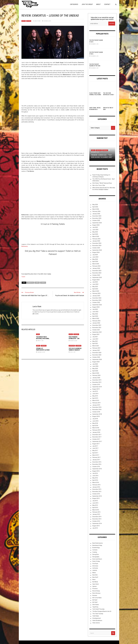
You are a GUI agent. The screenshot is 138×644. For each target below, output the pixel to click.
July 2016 (95, 473)
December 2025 (97, 216)
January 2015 (96, 514)
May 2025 (95, 232)
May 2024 (95, 259)
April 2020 (95, 371)
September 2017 (97, 441)
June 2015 (95, 503)
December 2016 (97, 462)
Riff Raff (95, 600)
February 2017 (96, 457)
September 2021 (97, 332)
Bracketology (96, 548)
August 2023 (96, 280)
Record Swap (96, 591)
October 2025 (96, 220)
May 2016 (95, 478)
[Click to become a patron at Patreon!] (53, 264)
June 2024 (95, 257)
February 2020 (96, 375)
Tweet (23, 277)
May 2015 (95, 505)
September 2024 (97, 250)
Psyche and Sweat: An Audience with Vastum (70, 295)
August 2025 (96, 225)
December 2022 (97, 298)
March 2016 (96, 482)
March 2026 (96, 209)
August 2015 (96, 498)
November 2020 (97, 355)
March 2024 (96, 264)
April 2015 (95, 508)
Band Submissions (98, 543)
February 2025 (96, 239)
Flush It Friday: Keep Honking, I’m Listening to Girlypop (95, 95)
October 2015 (96, 494)
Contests (95, 550)
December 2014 (97, 517)
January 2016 (96, 487)
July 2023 (95, 282)
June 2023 (95, 284)
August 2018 (96, 416)
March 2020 (96, 373)
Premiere (76, 334)
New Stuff (99, 150)
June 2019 (95, 394)
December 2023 (97, 271)
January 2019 (96, 405)
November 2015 (97, 492)
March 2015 (96, 510)
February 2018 (96, 430)
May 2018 (95, 423)
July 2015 (95, 501)
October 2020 (96, 357)
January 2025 (96, 241)
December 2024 (97, 243)
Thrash (43, 283)
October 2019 (96, 385)
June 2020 (95, 366)
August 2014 (96, 526)
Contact (107, 4)
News (38, 334)
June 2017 (95, 448)
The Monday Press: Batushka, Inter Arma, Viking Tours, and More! (43, 339)
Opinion (95, 586)
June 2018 (95, 421)
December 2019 (97, 380)
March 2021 (96, 346)
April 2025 (95, 234)
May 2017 (95, 451)
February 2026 (96, 211)
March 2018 (96, 428)
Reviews (29, 21)
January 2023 (96, 296)
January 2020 (96, 378)
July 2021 (95, 337)
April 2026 (95, 207)
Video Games (96, 623)
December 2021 (97, 325)
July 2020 (95, 364)
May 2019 (95, 396)
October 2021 (96, 330)
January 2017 (96, 460)
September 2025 (97, 223)
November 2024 (97, 246)
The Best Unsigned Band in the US (102, 611)
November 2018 (97, 410)
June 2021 (95, 339)
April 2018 (95, 426)
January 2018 (96, 432)
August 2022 (96, 307)
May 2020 (95, 369)
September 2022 (97, 305)
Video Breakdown (97, 621)
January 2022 (96, 323)
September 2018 (97, 414)
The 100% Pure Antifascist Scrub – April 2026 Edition (109, 95)
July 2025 (95, 227)
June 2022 (95, 312)
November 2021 (97, 328)
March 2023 (96, 291)
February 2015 (96, 512)
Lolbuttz (95, 570)
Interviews (72, 346)
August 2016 (96, 471)
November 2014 (97, 519)
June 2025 (95, 230)
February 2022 (96, 321)
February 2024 (96, 266)
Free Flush (95, 564)
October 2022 (96, 302)
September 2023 (97, 277)
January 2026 (96, 214)
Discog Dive (96, 554)
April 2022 (95, 316)
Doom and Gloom (97, 559)
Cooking (95, 552)
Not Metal (95, 582)
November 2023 (97, 273)
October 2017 (96, 439)
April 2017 (95, 453)
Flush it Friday (96, 561)
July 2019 (95, 391)
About (98, 4)
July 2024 (95, 255)
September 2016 (97, 469)
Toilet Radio (96, 616)
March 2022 (96, 318)
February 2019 (96, 403)
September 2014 (97, 523)
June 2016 (95, 476)
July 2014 (95, 528)
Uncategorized (97, 618)
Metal (24, 21)
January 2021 (96, 350)
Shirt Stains (96, 605)
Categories (74, 4)
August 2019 (96, 389)
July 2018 (95, 419)
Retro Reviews (96, 593)
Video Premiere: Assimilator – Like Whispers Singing (74, 339)
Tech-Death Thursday (98, 609)
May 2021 (95, 341)
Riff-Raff (95, 602)
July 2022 (95, 309)
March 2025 (96, 236)
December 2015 (97, 489)
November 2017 (97, 437)
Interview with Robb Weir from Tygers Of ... (35, 295)
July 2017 (95, 446)
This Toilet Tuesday (98, 614)
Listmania (78, 346)
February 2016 (96, 485)
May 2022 (95, 314)
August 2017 (96, 444)
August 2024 (96, 252)
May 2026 (95, 205)
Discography (96, 557)
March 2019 (96, 400)
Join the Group (87, 4)
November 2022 (97, 300)
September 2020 (97, 359)
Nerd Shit (95, 575)
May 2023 (95, 287)
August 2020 (96, 362)
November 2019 (97, 382)
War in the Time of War (99, 185)
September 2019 (97, 387)
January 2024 (96, 268)
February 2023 (96, 293)
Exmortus (30, 283)
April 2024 (95, 261)
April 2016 (95, 480)
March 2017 (96, 455)
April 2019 (95, 398)
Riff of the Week (97, 598)
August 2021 (96, 334)
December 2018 (97, 407)
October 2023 (96, 275)
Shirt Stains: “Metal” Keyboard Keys (102, 183)
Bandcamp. (25, 246)
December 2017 (97, 435)
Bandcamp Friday (97, 545)
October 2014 (96, 521)
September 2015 (97, 496)
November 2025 (97, 218)
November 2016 (97, 464)
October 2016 (96, 467)
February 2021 (96, 348)
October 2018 (96, 412)
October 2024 (96, 248)
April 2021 (95, 343)
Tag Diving (95, 607)
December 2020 (97, 353)
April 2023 (95, 289)
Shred (37, 283)
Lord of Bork (37, 21)
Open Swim (96, 584)
